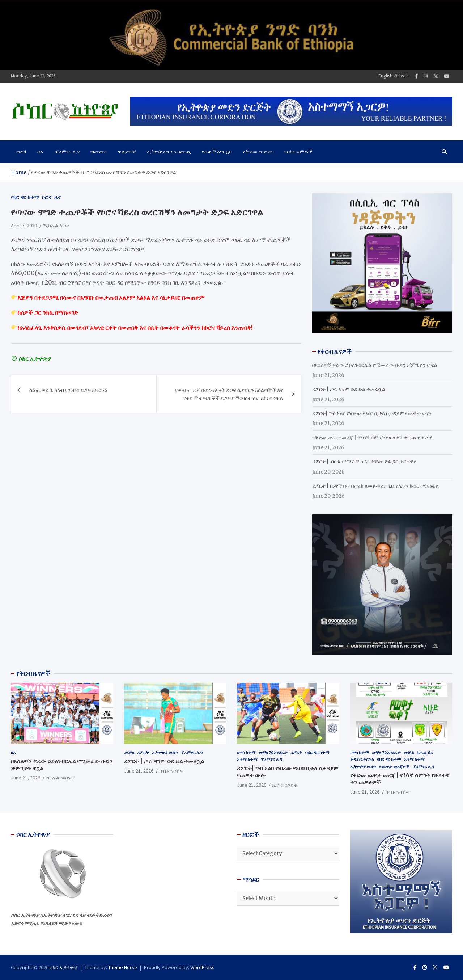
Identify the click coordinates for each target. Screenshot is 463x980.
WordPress (202, 967)
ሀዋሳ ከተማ (246, 752)
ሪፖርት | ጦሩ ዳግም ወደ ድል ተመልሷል (349, 389)
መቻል (129, 752)
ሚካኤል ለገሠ (56, 226)
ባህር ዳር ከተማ (25, 197)
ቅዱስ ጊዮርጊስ (362, 759)
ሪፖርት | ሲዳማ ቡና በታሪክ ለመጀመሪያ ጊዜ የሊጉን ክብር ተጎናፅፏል (375, 486)
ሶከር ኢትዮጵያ (64, 967)
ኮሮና (47, 197)
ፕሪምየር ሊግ (67, 152)
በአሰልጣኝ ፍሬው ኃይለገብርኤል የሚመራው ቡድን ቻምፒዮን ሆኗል (375, 365)
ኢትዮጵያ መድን (165, 752)
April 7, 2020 (24, 226)
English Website (393, 76)
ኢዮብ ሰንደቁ (285, 785)
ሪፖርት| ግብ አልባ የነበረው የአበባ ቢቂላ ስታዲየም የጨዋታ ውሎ (372, 413)
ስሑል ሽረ (425, 752)
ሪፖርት (143, 752)
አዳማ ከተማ (247, 759)
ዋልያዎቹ (127, 152)
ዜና (41, 152)
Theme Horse (123, 967)
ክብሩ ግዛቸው (172, 771)
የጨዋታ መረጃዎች (394, 767)
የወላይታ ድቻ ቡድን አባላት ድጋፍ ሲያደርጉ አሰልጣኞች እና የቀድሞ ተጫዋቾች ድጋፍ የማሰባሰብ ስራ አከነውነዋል (229, 394)
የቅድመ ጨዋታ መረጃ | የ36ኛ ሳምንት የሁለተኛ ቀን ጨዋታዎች (372, 438)
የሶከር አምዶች (298, 152)
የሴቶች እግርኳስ (217, 152)
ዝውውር (99, 152)
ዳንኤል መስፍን (60, 778)
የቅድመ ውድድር (258, 152)
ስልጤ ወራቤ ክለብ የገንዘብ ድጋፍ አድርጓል (68, 390)
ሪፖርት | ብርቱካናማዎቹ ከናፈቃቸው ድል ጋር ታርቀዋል (364, 462)
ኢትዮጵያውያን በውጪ (169, 152)
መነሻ (21, 152)
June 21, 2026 (26, 778)
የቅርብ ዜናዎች (33, 673)
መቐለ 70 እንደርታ (273, 752)
